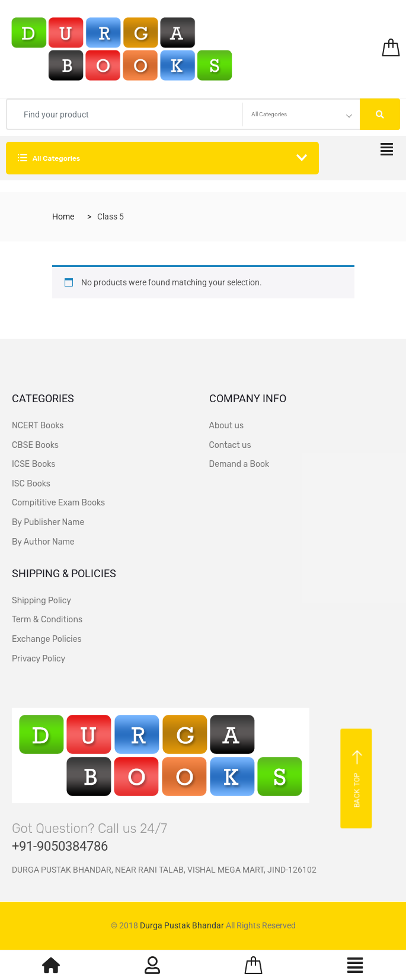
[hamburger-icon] (387, 153)
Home (63, 217)
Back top (358, 779)
